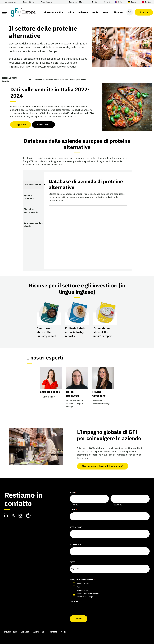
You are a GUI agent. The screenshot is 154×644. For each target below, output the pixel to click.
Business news (82, 590)
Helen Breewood (73, 394)
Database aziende (53, 80)
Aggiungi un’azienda (29, 197)
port (43, 125)
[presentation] (86, 608)
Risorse (65, 80)
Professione (76, 545)
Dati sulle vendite (36, 80)
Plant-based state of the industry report (46, 332)
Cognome (118, 505)
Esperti (73, 80)
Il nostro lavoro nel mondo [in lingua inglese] (103, 466)
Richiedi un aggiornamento (31, 211)
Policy (79, 587)
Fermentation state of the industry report (103, 332)
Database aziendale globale (33, 225)
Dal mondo (82, 80)
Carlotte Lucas (49, 392)
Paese (72, 562)
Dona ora (144, 12)
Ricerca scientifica (83, 584)
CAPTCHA (74, 602)
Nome (75, 505)
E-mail (73, 510)
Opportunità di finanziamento (88, 593)
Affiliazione (76, 527)
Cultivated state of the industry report (75, 332)
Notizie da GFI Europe (85, 597)
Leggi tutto (21, 125)
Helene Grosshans (99, 394)
